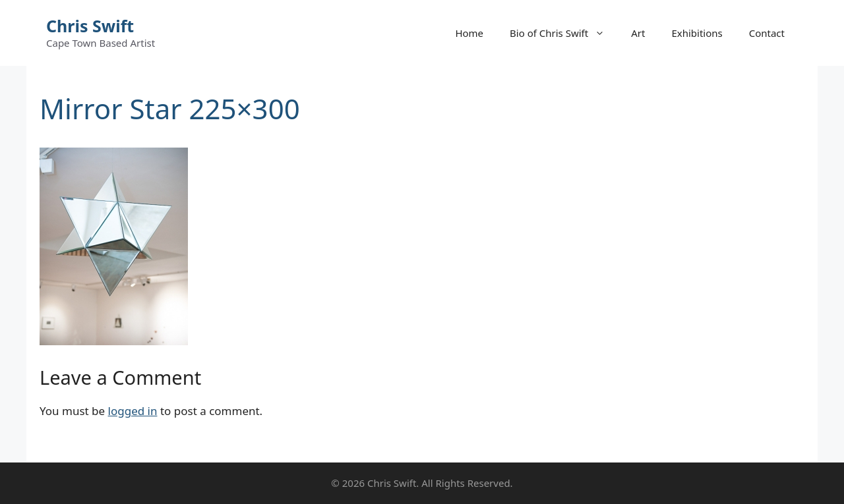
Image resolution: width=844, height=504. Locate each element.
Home (469, 33)
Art (638, 33)
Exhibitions (697, 33)
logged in (133, 411)
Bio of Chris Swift (564, 33)
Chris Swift (90, 26)
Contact (767, 33)
